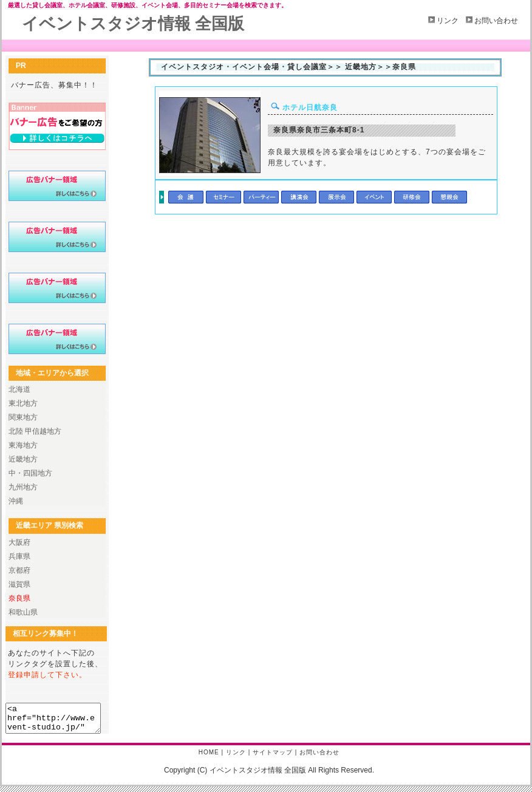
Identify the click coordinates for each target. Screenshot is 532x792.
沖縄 (16, 501)
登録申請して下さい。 (47, 675)
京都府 (19, 570)
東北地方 (23, 403)
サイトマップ (273, 758)
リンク (448, 21)
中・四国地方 (30, 473)
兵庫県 (19, 556)
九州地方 (23, 487)
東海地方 (23, 445)
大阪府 (19, 542)
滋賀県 (19, 584)
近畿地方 (23, 459)
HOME (209, 758)
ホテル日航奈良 (303, 108)
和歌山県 (23, 612)
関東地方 (23, 417)
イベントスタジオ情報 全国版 (133, 24)
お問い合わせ (496, 21)
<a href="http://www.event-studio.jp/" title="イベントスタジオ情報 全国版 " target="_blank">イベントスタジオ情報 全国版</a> (58, 721)
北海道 (19, 389)
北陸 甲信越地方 (35, 431)
